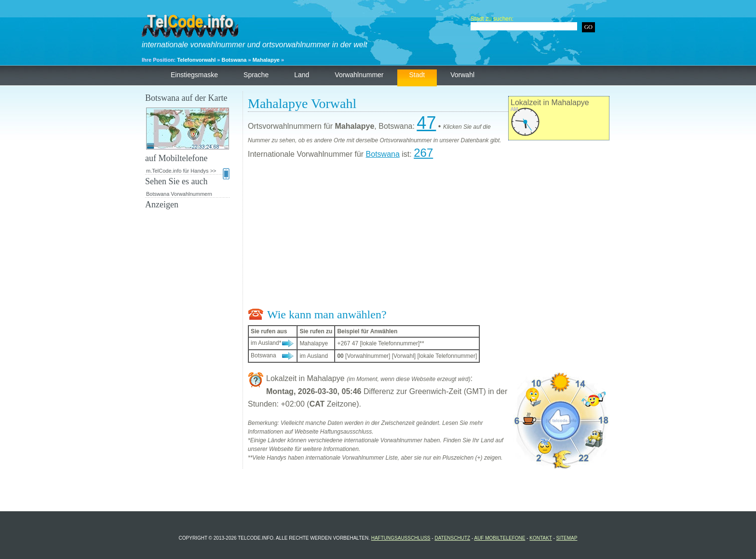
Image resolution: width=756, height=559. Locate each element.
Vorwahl (462, 75)
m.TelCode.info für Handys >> (188, 171)
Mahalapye (266, 60)
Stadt (417, 75)
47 (426, 123)
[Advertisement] (429, 236)
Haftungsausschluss (401, 538)
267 (423, 153)
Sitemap (567, 538)
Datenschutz (452, 538)
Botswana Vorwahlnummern (179, 194)
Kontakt (540, 538)
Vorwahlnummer (359, 75)
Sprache (256, 75)
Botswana (234, 60)
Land (302, 75)
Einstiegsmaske (194, 75)
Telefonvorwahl (196, 60)
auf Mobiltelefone (499, 538)
